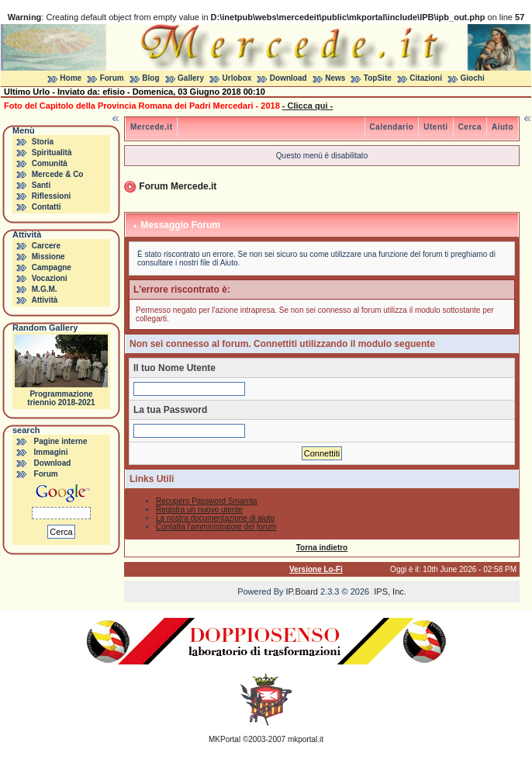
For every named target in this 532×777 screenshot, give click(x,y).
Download (288, 78)
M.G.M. (45, 289)
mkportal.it (306, 739)
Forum (112, 78)
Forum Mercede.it (178, 186)
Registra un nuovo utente (199, 510)
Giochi (473, 78)
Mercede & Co (58, 174)
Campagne (52, 267)
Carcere (46, 246)
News (335, 78)
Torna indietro (322, 548)
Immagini (51, 452)
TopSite (378, 78)
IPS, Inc (389, 591)
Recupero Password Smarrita (207, 501)
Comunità (50, 163)
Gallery (191, 78)
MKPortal (225, 739)
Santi (41, 185)
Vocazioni (50, 278)
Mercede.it (151, 127)
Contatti (47, 207)
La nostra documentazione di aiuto (215, 518)
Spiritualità (52, 153)
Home (71, 78)
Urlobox (237, 78)
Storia (43, 142)
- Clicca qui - (307, 106)
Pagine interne (61, 441)
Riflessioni (52, 196)
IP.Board (302, 591)
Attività (44, 300)
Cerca (470, 127)
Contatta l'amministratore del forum (216, 527)
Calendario (392, 127)
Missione (48, 257)
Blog (150, 78)
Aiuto (503, 127)
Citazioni (426, 78)
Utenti (435, 127)
